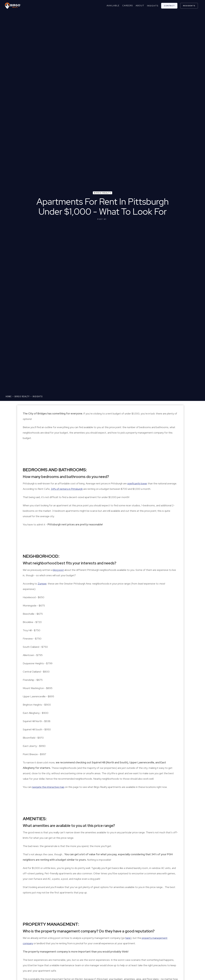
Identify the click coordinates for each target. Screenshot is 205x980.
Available (113, 6)
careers (128, 6)
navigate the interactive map (48, 787)
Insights (153, 6)
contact (169, 6)
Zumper (42, 584)
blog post (58, 570)
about (140, 6)
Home (9, 397)
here (128, 938)
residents (189, 6)
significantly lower (137, 483)
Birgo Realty (103, 193)
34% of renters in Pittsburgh (67, 489)
